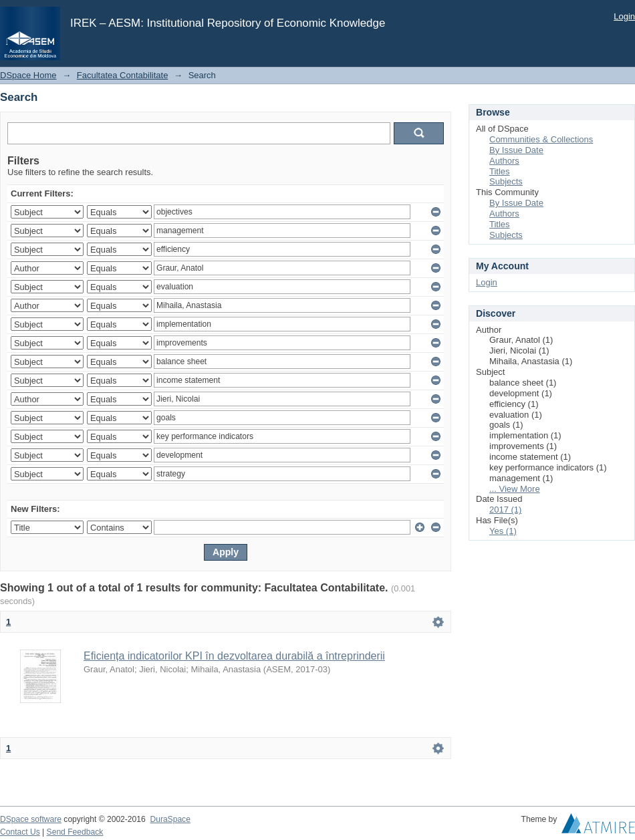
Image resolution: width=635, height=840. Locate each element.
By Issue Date (516, 150)
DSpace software (31, 819)
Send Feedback (75, 832)
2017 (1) (505, 510)
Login (624, 16)
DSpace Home (28, 75)
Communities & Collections (541, 139)
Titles (500, 171)
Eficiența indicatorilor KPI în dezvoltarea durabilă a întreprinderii (234, 656)
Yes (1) (503, 531)
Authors (504, 161)
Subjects (506, 181)
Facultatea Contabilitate (123, 75)
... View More (515, 489)
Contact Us (20, 832)
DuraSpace (170, 819)
